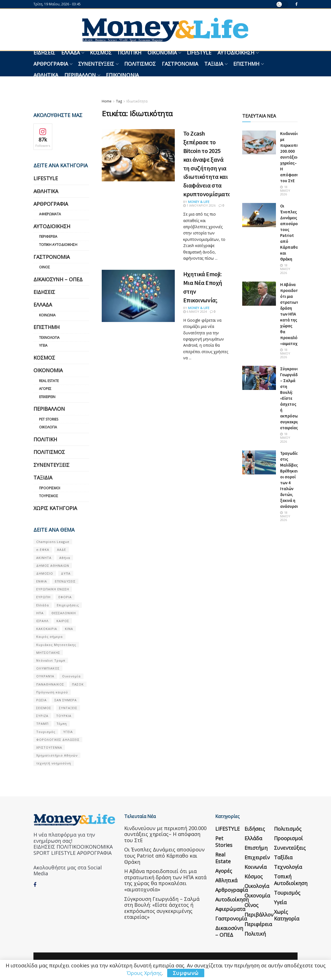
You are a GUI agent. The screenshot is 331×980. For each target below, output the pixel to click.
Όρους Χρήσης (144, 973)
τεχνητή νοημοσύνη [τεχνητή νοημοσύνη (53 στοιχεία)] (54, 763)
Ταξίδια (214, 64)
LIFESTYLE (199, 52)
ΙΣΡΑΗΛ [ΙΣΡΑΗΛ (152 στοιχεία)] (42, 621)
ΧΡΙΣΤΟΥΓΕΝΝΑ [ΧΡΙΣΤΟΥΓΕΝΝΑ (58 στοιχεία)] (49, 747)
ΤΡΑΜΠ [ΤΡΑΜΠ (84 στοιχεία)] (42, 724)
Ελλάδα (71, 52)
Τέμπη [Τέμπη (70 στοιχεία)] (62, 724)
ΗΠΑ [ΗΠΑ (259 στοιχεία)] (40, 613)
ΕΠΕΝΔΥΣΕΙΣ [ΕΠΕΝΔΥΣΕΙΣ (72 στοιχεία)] (65, 581)
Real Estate (49, 381)
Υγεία (43, 345)
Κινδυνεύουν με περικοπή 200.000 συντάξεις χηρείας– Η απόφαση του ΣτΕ (292, 157)
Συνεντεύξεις (96, 64)
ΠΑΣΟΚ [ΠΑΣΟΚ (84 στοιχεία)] (78, 684)
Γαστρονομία (180, 64)
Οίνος (45, 267)
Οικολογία (48, 427)
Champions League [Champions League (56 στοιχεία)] (53, 542)
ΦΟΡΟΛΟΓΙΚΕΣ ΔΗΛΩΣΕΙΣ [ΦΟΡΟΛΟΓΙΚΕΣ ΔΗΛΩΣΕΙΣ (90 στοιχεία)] (58, 740)
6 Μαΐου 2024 (195, 311)
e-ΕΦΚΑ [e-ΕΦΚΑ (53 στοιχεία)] (43, 550)
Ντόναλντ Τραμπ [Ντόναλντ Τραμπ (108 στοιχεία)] (51, 660)
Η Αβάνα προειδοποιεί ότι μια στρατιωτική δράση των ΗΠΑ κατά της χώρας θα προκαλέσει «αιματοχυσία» (294, 314)
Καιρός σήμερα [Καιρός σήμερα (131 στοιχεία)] (49, 637)
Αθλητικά (46, 75)
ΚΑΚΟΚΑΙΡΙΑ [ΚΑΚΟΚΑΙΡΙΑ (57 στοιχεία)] (47, 629)
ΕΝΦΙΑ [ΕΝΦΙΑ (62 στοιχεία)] (42, 581)
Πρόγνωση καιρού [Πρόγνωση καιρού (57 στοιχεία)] (52, 692)
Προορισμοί (50, 488)
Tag (119, 101)
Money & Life (199, 202)
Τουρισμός (49, 496)
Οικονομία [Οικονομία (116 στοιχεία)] (71, 676)
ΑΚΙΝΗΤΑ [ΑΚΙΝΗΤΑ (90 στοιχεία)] (44, 558)
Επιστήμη (246, 64)
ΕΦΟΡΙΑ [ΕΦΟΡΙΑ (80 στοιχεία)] (65, 597)
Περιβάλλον (80, 75)
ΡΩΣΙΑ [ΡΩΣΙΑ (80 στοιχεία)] (41, 700)
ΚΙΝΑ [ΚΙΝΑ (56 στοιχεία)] (69, 629)
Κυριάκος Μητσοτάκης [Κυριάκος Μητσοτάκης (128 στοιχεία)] (56, 645)
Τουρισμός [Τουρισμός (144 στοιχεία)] (46, 732)
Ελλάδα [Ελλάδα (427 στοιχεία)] (43, 605)
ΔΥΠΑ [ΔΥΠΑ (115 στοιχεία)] (66, 573)
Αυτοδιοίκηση (236, 52)
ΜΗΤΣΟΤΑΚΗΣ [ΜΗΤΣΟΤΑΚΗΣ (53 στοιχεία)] (48, 653)
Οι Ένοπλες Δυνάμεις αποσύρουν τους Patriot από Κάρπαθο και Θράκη (164, 855)
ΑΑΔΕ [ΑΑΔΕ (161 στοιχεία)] (62, 550)
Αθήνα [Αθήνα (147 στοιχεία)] (65, 558)
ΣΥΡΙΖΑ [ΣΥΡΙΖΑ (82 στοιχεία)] (42, 716)
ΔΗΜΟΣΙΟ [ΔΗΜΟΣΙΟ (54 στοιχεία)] (45, 573)
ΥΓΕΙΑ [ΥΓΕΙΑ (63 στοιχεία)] (68, 732)
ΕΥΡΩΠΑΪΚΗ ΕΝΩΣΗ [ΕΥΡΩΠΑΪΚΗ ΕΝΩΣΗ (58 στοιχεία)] (53, 589)
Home (107, 101)
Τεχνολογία (49, 338)
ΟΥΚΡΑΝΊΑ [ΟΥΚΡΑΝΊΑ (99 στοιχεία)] (45, 676)
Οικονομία (162, 52)
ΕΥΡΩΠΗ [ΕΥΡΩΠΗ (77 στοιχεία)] (43, 597)
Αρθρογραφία (51, 64)
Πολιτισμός (140, 64)
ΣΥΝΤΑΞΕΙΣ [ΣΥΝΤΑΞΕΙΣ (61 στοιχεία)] (68, 708)
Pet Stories (49, 419)
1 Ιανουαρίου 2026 (199, 205)
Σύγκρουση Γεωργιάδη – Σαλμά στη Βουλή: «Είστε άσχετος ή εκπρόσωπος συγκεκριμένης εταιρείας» (162, 908)
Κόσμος (101, 52)
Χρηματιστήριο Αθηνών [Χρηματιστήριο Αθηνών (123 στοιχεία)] (57, 755)
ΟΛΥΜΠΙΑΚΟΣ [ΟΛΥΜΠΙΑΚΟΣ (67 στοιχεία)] (48, 668)
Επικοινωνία (122, 75)
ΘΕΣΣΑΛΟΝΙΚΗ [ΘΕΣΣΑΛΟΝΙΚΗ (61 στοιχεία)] (64, 613)
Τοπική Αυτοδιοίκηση (58, 245)
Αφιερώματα (50, 214)
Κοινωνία (47, 315)
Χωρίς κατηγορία (55, 508)
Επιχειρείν (47, 397)
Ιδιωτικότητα (137, 101)
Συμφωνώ (186, 973)
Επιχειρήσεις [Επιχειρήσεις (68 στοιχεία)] (68, 605)
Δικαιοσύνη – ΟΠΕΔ (58, 279)
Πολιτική (130, 52)
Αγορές (45, 389)
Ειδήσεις (44, 52)
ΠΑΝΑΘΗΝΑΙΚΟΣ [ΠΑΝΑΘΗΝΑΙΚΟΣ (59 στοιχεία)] (50, 684)
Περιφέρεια (48, 237)
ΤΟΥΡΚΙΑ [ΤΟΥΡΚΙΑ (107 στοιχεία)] (64, 716)
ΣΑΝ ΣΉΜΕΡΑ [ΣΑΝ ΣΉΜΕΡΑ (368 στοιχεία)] (66, 700)
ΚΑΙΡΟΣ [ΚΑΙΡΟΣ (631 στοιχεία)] (63, 621)
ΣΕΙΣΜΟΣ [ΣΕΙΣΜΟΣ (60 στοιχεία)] (44, 708)
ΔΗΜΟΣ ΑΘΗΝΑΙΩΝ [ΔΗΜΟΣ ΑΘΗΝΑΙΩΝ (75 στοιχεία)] (53, 566)
